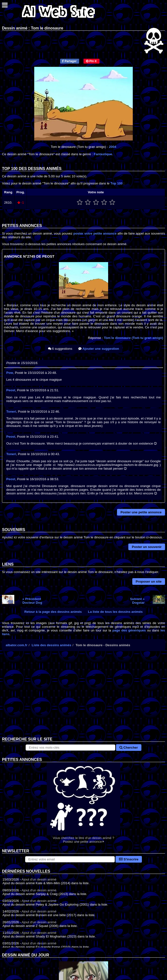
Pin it (91, 61)
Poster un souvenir (147, 547)
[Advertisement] (83, 698)
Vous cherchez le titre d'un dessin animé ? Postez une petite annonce (83, 803)
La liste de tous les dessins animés (115, 612)
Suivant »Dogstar (137, 601)
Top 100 (116, 183)
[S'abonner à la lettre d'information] (70, 859)
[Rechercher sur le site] (70, 748)
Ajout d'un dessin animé (39, 879)
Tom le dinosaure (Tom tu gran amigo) (133, 338)
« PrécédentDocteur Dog (32, 601)
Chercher (129, 748)
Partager (69, 61)
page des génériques (129, 630)
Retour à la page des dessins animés (53, 612)
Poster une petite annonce (141, 512)
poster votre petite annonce (95, 233)
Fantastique (103, 154)
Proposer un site (149, 581)
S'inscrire (129, 859)
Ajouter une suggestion (99, 349)
